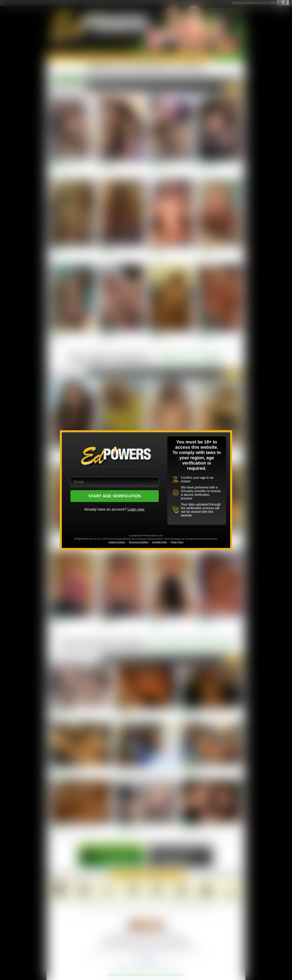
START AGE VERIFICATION (115, 496)
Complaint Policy (160, 542)
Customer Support (117, 542)
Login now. (136, 509)
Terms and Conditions (139, 542)
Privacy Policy (177, 542)
